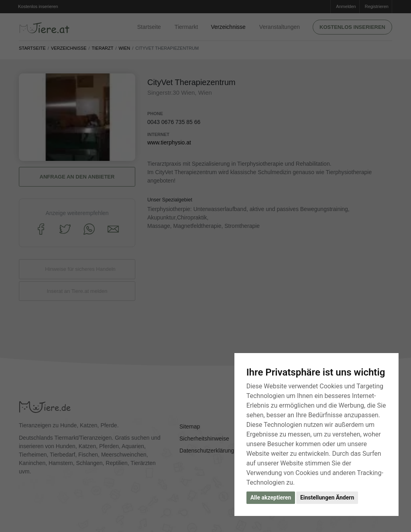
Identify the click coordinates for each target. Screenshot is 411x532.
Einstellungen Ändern (327, 497)
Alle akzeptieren (271, 497)
